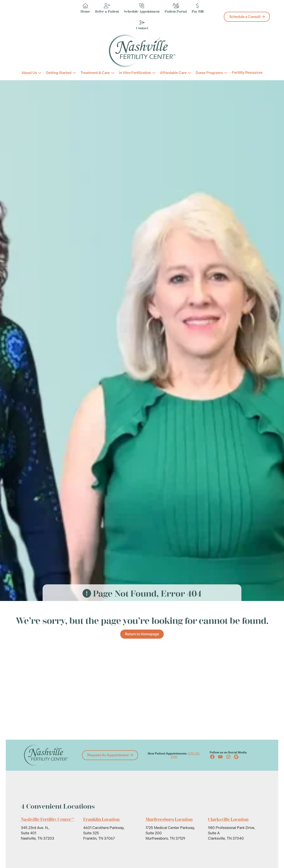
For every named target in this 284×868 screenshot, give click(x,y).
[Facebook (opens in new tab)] (212, 757)
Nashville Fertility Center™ (48, 819)
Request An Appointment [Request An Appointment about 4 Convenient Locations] (108, 755)
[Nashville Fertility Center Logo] (142, 51)
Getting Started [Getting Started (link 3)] (59, 73)
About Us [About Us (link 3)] (29, 73)
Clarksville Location (228, 819)
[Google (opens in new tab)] (236, 757)
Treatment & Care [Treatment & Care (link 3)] (95, 73)
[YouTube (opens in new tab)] (220, 757)
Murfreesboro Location (169, 819)
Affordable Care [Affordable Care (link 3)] (173, 73)
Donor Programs (209, 73)
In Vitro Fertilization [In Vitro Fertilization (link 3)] (135, 73)
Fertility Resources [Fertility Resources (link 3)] (247, 73)
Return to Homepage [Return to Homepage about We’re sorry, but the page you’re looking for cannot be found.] (142, 634)
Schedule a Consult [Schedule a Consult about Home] (245, 17)
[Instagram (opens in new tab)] (228, 757)
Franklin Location (102, 819)
